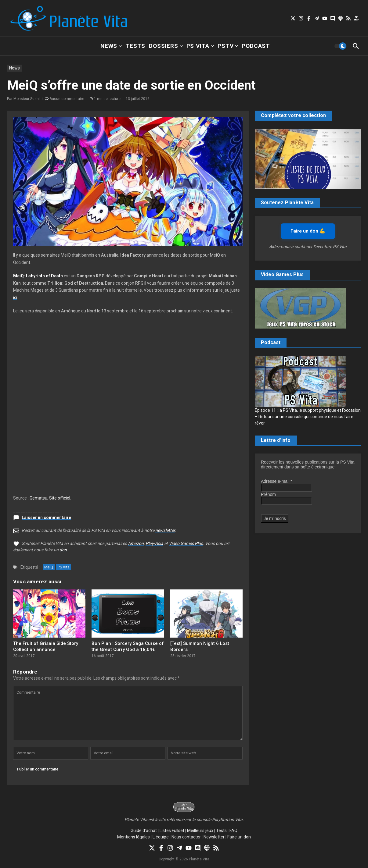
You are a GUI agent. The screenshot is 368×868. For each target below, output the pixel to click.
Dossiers (166, 46)
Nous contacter (186, 837)
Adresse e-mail (277, 481)
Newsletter (214, 837)
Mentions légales (133, 837)
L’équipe (161, 837)
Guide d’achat (144, 831)
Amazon (136, 543)
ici (15, 297)
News (111, 46)
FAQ (233, 831)
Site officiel (60, 498)
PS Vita (200, 46)
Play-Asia (154, 543)
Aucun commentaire (67, 99)
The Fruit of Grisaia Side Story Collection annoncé (46, 646)
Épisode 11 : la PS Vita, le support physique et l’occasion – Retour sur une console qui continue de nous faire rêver (308, 417)
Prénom (268, 494)
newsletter (165, 530)
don (63, 550)
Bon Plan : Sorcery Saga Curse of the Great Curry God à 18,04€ (128, 646)
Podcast (256, 46)
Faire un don (239, 837)
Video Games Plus (186, 543)
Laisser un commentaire (46, 518)
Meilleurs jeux (200, 831)
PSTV (228, 46)
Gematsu (38, 498)
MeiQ (49, 567)
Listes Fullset (172, 831)
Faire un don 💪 (308, 231)
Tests (135, 46)
